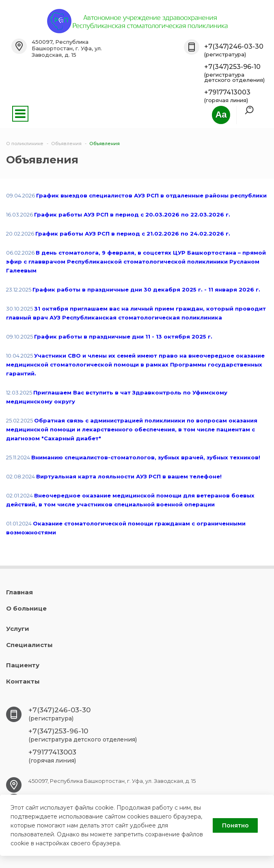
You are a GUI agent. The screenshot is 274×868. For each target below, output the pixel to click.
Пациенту (23, 665)
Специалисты (29, 645)
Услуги (18, 629)
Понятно (235, 825)
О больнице (26, 608)
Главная (19, 592)
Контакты (23, 681)
